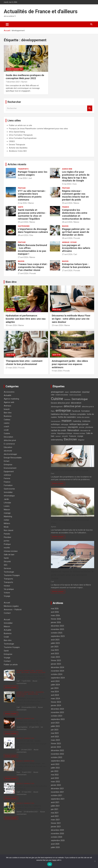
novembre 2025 (57, 629)
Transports (23, 169)
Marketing (8, 516)
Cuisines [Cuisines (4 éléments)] (67, 399)
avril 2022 (55, 778)
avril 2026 (55, 612)
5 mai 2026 (22, 178)
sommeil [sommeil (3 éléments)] (58, 436)
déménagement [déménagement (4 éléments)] (57, 407)
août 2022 (55, 764)
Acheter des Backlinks (18, 148)
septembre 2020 (58, 840)
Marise (31, 203)
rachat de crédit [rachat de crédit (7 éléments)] (59, 430)
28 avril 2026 (67, 222)
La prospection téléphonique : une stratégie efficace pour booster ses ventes (31, 766)
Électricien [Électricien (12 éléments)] (70, 439)
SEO (6, 565)
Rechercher (90, 108)
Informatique (9, 496)
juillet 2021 (55, 806)
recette (7, 548)
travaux (7, 586)
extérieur (7, 475)
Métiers (7, 523)
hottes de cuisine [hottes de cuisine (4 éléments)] (83, 417)
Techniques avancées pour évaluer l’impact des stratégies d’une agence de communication (31, 701)
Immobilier (8, 492)
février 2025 (56, 660)
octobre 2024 (57, 674)
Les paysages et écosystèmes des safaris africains (76, 248)
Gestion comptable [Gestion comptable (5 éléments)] (78, 414)
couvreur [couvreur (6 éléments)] (86, 392)
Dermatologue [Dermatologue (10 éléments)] (80, 399)
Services (7, 568)
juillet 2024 (55, 685)
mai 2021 (55, 813)
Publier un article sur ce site (20, 125)
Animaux (66, 242)
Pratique (22, 188)
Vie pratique (9, 589)
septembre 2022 (58, 761)
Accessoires (9, 392)
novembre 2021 (57, 792)
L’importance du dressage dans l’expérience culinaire (33, 230)
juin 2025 (55, 647)
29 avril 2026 (23, 222)
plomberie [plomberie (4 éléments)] (89, 427)
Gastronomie (24, 226)
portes (7, 541)
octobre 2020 (57, 837)
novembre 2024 (57, 671)
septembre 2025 (58, 636)
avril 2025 (55, 654)
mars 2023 (55, 740)
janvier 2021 (56, 827)
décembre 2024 (57, 667)
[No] (95, 861)
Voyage (73, 242)
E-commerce (9, 444)
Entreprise (8, 465)
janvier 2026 (56, 622)
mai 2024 (55, 692)
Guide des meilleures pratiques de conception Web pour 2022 (25, 77)
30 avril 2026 (67, 203)
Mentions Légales (11, 606)
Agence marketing (15, 69)
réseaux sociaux (11, 551)
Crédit (6, 637)
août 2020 (55, 844)
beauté (7, 409)
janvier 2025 (56, 664)
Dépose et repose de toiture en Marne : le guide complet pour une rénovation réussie (72, 575)
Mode (6, 527)
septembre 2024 (58, 678)
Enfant (7, 461)
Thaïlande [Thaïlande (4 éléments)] (72, 436)
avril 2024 (55, 695)
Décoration (8, 437)
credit (6, 430)
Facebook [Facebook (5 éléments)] (76, 411)
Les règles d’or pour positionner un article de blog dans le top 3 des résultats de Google (76, 176)
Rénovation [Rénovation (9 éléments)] (73, 430)
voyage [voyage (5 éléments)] (80, 436)
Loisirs (7, 506)
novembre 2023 (57, 712)
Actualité (8, 395)
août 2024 (55, 681)
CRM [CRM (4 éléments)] (53, 395)
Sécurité (7, 561)
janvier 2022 (56, 785)
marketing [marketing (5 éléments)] (77, 421)
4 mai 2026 (66, 184)
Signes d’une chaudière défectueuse (70, 470)
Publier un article (11, 665)
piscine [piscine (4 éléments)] (82, 427)
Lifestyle (7, 503)
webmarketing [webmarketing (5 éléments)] (57, 440)
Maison (65, 226)
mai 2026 (55, 609)
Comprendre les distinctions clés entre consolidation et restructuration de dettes (76, 214)
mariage (7, 513)
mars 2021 (55, 820)
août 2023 (55, 723)
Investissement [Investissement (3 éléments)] (56, 421)
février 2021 (56, 823)
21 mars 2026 (11, 368)
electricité (8, 451)
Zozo (75, 184)
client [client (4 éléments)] (67, 392)
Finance (65, 207)
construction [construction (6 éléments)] (75, 392)
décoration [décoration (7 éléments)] (76, 403)
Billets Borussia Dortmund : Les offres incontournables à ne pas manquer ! (32, 250)
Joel (30, 178)
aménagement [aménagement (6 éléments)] (57, 392)
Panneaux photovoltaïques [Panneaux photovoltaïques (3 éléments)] (59, 427)
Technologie (9, 572)
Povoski (77, 238)
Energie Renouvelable (13, 458)
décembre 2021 (57, 789)
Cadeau (7, 420)
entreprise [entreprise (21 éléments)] (63, 410)
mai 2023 (55, 733)
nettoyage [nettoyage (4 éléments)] (65, 424)
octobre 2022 (57, 757)
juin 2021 (55, 809)
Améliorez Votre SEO (18, 151)
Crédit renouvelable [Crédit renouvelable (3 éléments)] (75, 395)
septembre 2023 (58, 719)
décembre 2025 (57, 626)
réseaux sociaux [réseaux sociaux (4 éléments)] (79, 433)
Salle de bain (9, 555)
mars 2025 (55, 657)
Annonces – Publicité (13, 610)
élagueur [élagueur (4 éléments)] (81, 440)
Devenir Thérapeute (17, 145)
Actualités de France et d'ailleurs (41, 11)
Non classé (9, 530)
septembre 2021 (58, 799)
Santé (20, 207)
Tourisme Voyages (12, 575)
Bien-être (11, 282)
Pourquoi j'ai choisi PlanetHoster (23, 129)
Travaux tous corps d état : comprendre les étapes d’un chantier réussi (33, 267)
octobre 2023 (57, 716)
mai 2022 (55, 775)
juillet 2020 (55, 847)
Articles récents (17, 164)
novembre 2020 (57, 834)
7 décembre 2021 (13, 82)
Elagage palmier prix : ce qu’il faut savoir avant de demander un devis (76, 232)
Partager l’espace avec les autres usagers (33, 173)
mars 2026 (55, 615)
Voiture (7, 593)
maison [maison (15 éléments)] (67, 421)
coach (6, 427)
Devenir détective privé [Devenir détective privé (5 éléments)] (60, 403)
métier (7, 520)
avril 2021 (55, 816)
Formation (8, 485)
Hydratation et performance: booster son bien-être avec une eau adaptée (26, 319)
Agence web (67, 169)
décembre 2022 (57, 750)
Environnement (10, 468)
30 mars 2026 (11, 325)
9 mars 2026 (57, 371)
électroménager (10, 454)
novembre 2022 (57, 754)
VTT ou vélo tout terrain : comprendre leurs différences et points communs (32, 195)
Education (8, 447)
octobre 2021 (57, 795)
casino (7, 423)
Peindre (7, 534)
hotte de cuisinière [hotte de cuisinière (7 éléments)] (67, 417)
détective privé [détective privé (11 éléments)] (72, 406)
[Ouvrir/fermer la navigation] (7, 24)
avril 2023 (55, 737)
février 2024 (56, 702)
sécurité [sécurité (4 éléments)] (65, 436)
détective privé (10, 440)
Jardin (6, 499)
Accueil (7, 603)
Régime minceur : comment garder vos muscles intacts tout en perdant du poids (75, 195)
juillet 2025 (55, 643)
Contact (7, 613)
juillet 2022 (55, 768)
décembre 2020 (57, 830)
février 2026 (56, 619)
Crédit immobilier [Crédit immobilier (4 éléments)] (62, 395)
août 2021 (55, 802)
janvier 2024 (56, 705)
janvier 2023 (56, 747)
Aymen (24, 82)
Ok (50, 864)
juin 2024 (55, 688)
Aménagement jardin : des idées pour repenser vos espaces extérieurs (70, 364)
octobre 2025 (57, 633)
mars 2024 (55, 699)
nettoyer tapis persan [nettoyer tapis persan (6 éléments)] (79, 424)
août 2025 (55, 640)
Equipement (9, 471)
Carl (75, 254)
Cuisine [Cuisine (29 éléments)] (57, 399)
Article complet (58, 483)
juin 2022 (55, 771)
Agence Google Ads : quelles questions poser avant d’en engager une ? (32, 744)
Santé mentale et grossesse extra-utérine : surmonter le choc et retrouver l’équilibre (32, 214)
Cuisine (7, 433)
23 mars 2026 (57, 325)
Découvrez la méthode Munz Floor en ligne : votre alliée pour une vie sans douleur (71, 319)
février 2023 (56, 744)
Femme (7, 478)
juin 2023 (55, 730)
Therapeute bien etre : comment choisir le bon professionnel (24, 363)
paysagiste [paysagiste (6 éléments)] (73, 427)
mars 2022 (55, 782)
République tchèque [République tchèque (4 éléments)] (65, 433)
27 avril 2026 (23, 257)
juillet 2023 (55, 726)
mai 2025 (55, 650)
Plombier (8, 537)
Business (8, 416)
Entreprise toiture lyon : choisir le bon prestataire (76, 266)
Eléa (31, 235)
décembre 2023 (57, 709)
